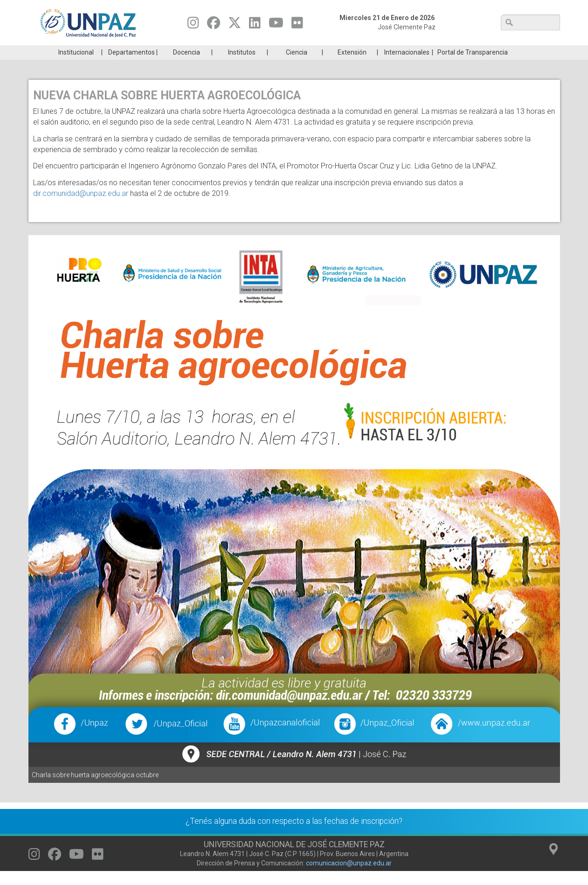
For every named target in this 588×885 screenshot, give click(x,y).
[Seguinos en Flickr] (297, 25)
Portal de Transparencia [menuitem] (473, 66)
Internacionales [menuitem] (407, 66)
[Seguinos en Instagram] (193, 25)
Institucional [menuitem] (76, 66)
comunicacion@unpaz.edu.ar (349, 877)
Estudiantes (338, 52)
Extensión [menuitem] (352, 66)
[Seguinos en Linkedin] (255, 25)
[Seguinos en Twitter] (235, 25)
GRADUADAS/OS (426, 52)
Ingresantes (249, 52)
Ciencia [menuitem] (297, 66)
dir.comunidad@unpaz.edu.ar (81, 207)
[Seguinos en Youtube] (276, 25)
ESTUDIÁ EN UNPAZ (161, 52)
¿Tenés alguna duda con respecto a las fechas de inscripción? (294, 835)
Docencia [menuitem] (187, 66)
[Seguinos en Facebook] (214, 25)
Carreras (72, 52)
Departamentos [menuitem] (131, 66)
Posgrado (515, 52)
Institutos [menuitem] (242, 66)
